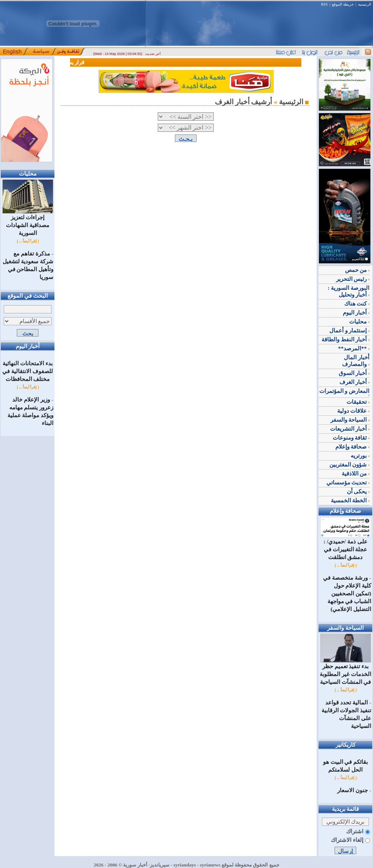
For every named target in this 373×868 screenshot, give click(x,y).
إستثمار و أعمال (349, 331)
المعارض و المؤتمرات (344, 392)
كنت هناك (357, 304)
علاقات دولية (353, 411)
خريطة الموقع (343, 4)
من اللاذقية (356, 474)
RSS (325, 4)
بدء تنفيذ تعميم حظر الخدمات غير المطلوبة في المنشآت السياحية (345, 671)
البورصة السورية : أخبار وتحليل (349, 291)
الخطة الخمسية (350, 500)
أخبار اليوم (356, 313)
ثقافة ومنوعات (351, 438)
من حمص (357, 270)
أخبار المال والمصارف (356, 361)
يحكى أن (358, 492)
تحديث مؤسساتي (348, 483)
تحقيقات (358, 402)
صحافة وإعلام (352, 447)
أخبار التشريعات (350, 429)
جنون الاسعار (352, 790)
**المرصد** (354, 348)
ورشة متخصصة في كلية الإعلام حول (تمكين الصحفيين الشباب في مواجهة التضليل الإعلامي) (347, 593)
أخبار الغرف (355, 382)
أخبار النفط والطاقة (345, 340)
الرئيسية (365, 4)
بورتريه (360, 456)
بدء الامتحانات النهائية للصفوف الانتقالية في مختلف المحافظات (28, 371)
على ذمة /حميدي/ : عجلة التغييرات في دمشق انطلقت (346, 547)
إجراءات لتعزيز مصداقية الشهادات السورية (28, 222)
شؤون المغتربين (350, 465)
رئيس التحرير (353, 279)
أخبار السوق (354, 373)
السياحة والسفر (350, 420)
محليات (359, 322)
